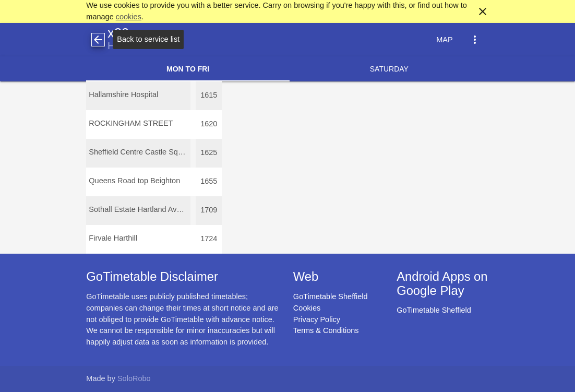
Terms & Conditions (326, 330)
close (483, 11)
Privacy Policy (317, 319)
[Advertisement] (287, 362)
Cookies (307, 308)
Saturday (389, 69)
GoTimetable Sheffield (331, 296)
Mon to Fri (188, 69)
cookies (129, 17)
